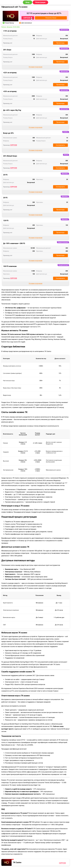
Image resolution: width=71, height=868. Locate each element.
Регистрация (40, 2)
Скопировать (60, 145)
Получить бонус (51, 18)
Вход (28, 2)
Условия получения (36, 67)
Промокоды (60, 43)
